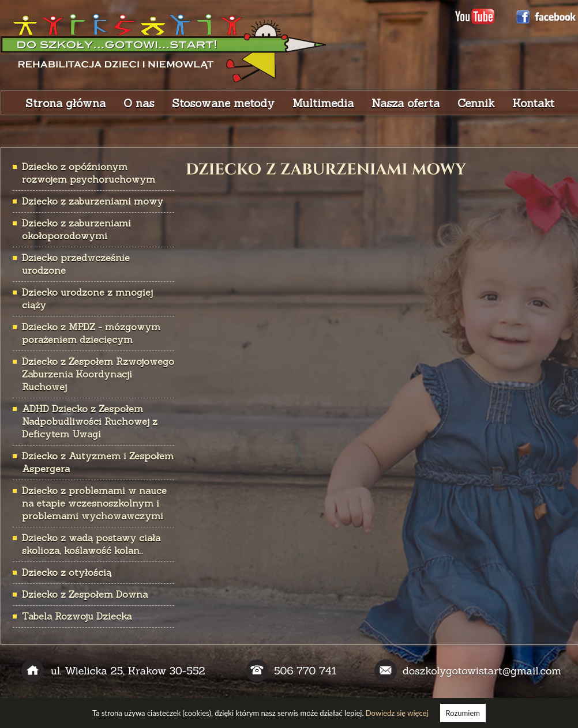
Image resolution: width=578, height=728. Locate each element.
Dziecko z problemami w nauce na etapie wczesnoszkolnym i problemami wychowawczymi (94, 503)
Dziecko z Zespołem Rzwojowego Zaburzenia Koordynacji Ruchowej (98, 374)
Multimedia (323, 103)
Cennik (476, 103)
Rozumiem (463, 713)
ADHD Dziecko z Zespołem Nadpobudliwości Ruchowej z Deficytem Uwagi (90, 421)
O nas (139, 103)
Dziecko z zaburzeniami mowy (93, 201)
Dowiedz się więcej (397, 713)
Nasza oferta (406, 103)
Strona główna (65, 103)
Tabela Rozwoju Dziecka (77, 616)
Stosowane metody (223, 103)
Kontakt (533, 103)
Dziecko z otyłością (67, 572)
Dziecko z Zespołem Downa (85, 594)
